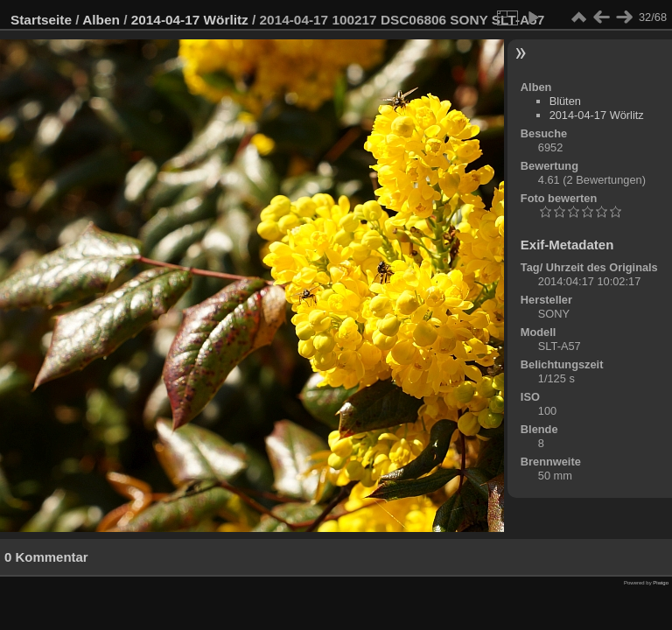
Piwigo (661, 583)
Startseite (41, 20)
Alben (101, 20)
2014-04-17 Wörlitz (190, 20)
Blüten (565, 101)
